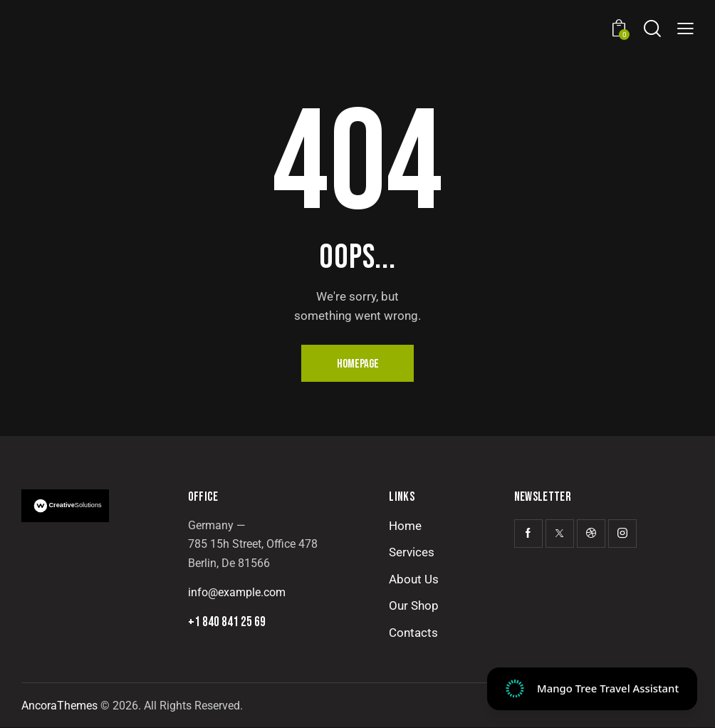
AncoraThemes (59, 706)
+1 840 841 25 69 (227, 623)
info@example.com (237, 592)
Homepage (358, 364)
